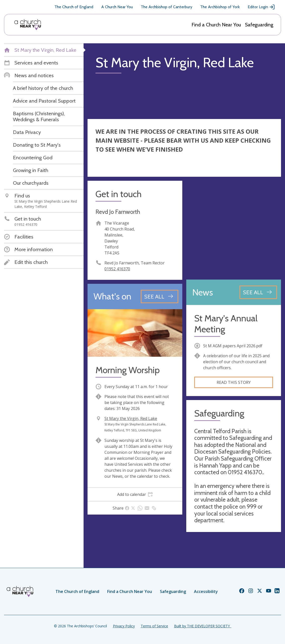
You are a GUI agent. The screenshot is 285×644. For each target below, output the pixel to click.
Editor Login (261, 7)
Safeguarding (259, 25)
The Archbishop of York (220, 7)
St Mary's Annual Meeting (226, 324)
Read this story (234, 382)
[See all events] (160, 296)
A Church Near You (117, 7)
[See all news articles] (258, 292)
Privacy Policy (124, 626)
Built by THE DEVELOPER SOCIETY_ (203, 626)
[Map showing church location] (234, 228)
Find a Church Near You (216, 25)
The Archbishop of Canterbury (166, 7)
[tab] (135, 494)
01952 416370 (117, 269)
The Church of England (74, 7)
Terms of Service (154, 626)
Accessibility (206, 591)
